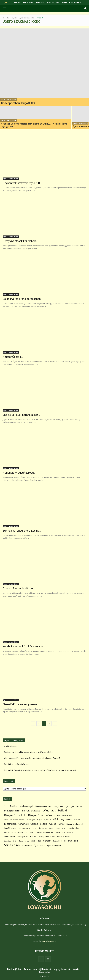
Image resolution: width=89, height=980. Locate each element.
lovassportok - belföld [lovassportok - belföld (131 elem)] (27, 837)
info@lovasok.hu (49, 941)
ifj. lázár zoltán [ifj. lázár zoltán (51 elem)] (60, 828)
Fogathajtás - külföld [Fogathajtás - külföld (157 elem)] (71, 819)
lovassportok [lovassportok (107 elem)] (10, 837)
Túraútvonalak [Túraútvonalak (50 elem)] (27, 846)
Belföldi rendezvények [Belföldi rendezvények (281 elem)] (22, 806)
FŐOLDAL (7, 3)
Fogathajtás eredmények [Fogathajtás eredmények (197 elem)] (16, 824)
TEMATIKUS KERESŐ (71, 3)
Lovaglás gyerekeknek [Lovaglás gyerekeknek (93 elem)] (44, 832)
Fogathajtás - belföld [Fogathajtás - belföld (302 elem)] (48, 819)
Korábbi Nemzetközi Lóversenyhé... (24, 646)
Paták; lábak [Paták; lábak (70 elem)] (58, 841)
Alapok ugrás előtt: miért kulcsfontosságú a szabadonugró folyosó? (32, 758)
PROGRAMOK (53, 3)
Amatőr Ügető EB (13, 357)
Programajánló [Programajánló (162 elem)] (71, 841)
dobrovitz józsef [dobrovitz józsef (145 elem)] (56, 806)
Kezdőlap (6, 18)
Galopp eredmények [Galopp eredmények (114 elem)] (75, 824)
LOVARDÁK (28, 3)
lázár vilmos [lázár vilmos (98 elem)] (24, 841)
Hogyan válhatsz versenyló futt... (22, 183)
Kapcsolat (45, 972)
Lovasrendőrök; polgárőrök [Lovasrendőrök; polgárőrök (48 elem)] (64, 832)
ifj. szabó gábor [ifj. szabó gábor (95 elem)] (73, 828)
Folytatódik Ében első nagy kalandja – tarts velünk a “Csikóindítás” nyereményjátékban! (40, 770)
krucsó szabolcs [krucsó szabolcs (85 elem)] (21, 832)
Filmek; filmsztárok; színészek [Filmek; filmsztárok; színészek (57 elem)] (15, 820)
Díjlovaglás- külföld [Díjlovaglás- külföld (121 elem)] (12, 811)
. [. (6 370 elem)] (8, 806)
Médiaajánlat (14, 969)
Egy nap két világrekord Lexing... (22, 531)
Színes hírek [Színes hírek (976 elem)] (12, 845)
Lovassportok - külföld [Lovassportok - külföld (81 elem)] (47, 837)
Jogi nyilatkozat (62, 969)
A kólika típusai (10, 746)
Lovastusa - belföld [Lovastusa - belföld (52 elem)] (64, 837)
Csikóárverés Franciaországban (22, 299)
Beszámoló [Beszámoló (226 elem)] (41, 806)
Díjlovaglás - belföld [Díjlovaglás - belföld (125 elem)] (73, 806)
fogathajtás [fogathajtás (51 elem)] (31, 820)
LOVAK (17, 3)
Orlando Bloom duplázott (18, 589)
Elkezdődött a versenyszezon (20, 704)
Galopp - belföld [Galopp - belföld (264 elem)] (39, 824)
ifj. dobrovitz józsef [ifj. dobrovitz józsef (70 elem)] (46, 828)
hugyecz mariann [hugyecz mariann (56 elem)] (24, 828)
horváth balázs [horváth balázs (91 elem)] (10, 828)
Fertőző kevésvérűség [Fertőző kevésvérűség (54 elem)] (64, 815)
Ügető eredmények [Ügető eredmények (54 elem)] (54, 846)
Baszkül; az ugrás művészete (16, 764)
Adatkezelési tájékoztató (37, 969)
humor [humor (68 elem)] (35, 828)
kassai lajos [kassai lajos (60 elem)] (8, 832)
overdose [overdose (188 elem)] (47, 841)
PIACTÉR (40, 3)
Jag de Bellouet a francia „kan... (22, 415)
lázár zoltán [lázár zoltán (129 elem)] (36, 841)
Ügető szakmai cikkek (27, 18)
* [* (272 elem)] (5, 806)
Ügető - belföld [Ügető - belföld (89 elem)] (40, 845)
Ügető (14, 18)
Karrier (76, 969)
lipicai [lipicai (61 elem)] (31, 832)
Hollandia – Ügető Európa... (19, 473)
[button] (85, 8)
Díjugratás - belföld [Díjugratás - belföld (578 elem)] (55, 810)
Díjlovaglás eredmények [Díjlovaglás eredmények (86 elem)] (32, 811)
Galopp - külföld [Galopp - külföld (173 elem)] (57, 824)
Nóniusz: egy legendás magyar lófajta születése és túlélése (29, 752)
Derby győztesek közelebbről (20, 241)
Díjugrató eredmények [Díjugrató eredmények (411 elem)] (41, 815)
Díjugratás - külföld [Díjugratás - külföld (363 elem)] (15, 815)
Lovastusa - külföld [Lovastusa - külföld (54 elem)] (11, 841)
